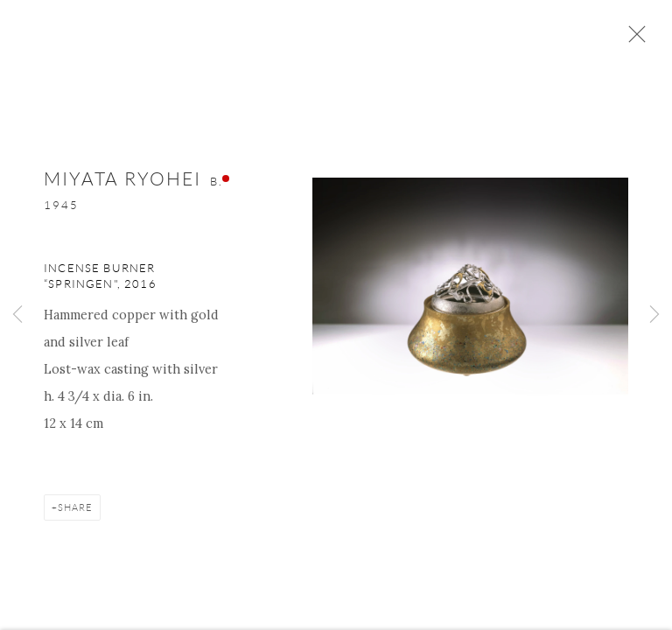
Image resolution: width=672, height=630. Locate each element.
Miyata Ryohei (122, 181)
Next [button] (654, 315)
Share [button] (75, 509)
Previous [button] (17, 315)
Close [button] (633, 39)
